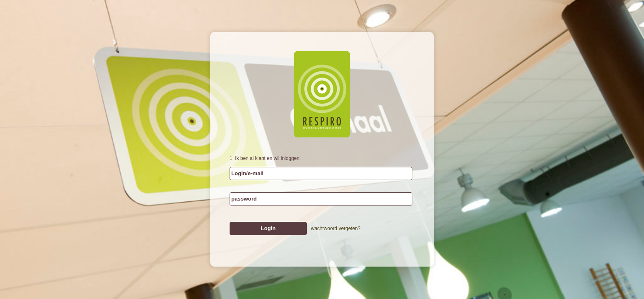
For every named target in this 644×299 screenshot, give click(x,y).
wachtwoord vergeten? (336, 228)
